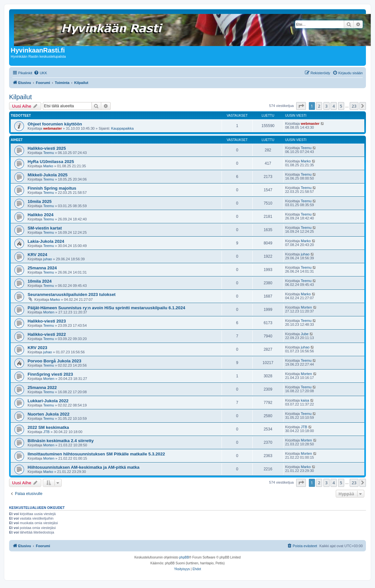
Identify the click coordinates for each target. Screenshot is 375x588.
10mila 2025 (40, 201)
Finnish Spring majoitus (52, 188)
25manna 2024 (42, 268)
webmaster (52, 128)
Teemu (48, 153)
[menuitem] (40, 73)
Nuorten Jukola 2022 (48, 414)
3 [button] (327, 106)
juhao (48, 259)
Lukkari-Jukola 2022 (48, 401)
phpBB (184, 557)
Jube (305, 334)
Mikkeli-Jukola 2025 (48, 175)
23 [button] (354, 106)
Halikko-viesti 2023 (47, 321)
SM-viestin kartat (45, 228)
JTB (46, 432)
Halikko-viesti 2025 (47, 148)
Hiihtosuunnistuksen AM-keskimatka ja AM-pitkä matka (84, 467)
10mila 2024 (40, 281)
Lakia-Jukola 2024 (46, 241)
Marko (48, 166)
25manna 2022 (42, 388)
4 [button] (334, 106)
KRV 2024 (37, 255)
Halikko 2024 (41, 215)
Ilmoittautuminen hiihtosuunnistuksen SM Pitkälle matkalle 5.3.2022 (96, 454)
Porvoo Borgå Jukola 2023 (54, 361)
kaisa (305, 400)
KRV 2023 (37, 348)
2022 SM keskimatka (48, 427)
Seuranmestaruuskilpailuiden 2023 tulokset (72, 294)
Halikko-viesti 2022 (47, 334)
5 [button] (341, 106)
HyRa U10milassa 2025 (51, 162)
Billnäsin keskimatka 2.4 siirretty (61, 441)
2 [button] (319, 106)
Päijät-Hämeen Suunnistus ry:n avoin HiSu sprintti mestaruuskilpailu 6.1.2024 (106, 308)
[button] (301, 106)
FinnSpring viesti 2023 (50, 374)
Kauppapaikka (122, 128)
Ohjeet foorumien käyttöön (55, 124)
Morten (49, 312)
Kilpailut (20, 97)
